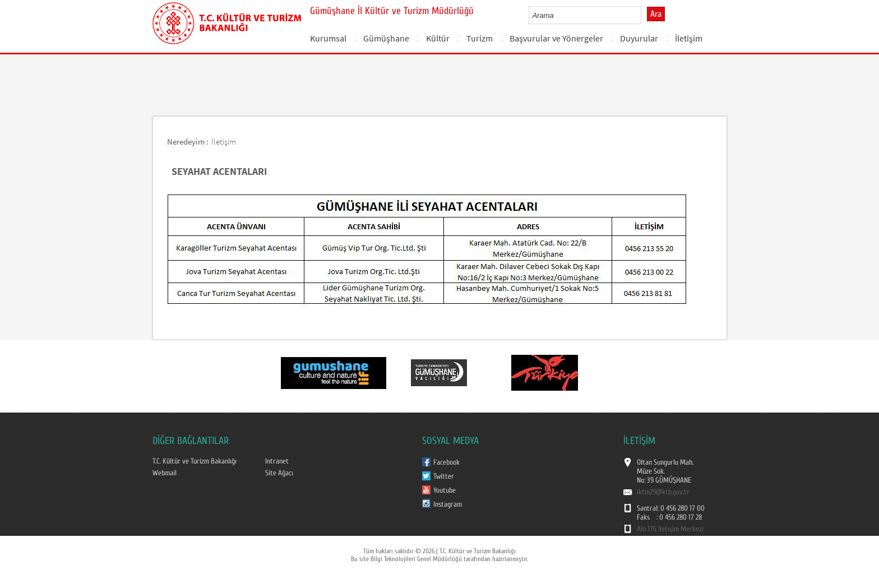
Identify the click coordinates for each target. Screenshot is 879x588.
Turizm (480, 38)
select (644, 15)
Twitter (444, 476)
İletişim (689, 38)
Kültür (438, 38)
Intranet (277, 461)
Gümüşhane (386, 38)
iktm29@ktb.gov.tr (663, 492)
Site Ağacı (279, 473)
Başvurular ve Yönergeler (556, 38)
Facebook (447, 462)
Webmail (165, 473)
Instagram (448, 504)
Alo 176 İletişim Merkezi (670, 529)
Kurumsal (328, 38)
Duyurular (639, 38)
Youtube (445, 490)
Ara (656, 14)
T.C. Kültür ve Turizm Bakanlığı (195, 461)
